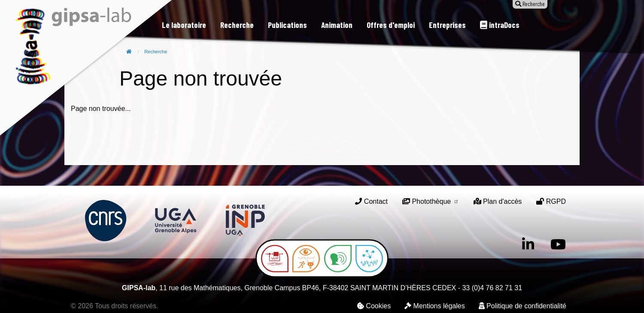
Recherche (156, 52)
